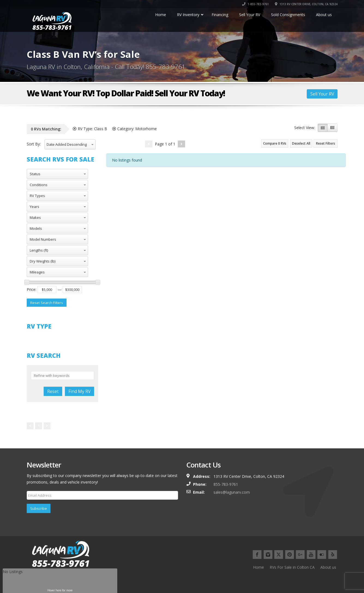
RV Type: (90, 129)
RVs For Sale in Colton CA (292, 567)
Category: (135, 129)
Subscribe (39, 508)
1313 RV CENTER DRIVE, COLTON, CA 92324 (306, 4)
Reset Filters (326, 143)
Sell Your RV (322, 94)
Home (258, 567)
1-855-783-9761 (255, 4)
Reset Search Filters (47, 303)
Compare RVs (275, 143)
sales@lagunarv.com (232, 492)
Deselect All (301, 143)
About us (328, 567)
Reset (53, 391)
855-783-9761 (226, 484)
